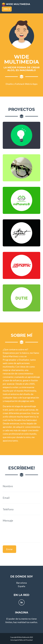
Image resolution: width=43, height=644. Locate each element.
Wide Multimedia (16, 4)
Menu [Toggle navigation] (7, 9)
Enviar (9, 549)
